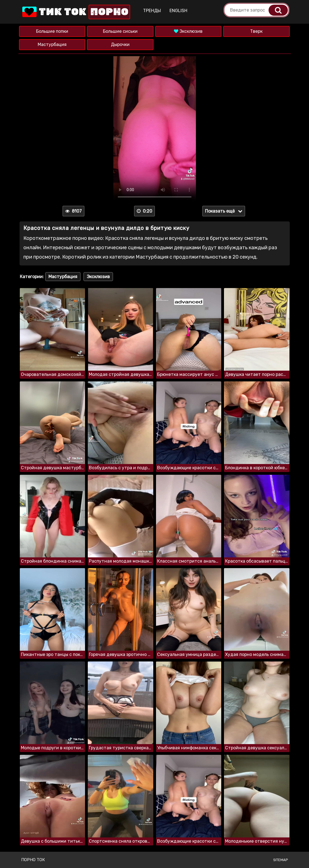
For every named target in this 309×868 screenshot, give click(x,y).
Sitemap (281, 860)
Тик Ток (76, 12)
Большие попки (52, 31)
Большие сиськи (120, 31)
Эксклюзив (188, 31)
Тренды (152, 11)
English (178, 11)
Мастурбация (52, 44)
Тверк (256, 31)
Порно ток (33, 860)
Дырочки (120, 44)
